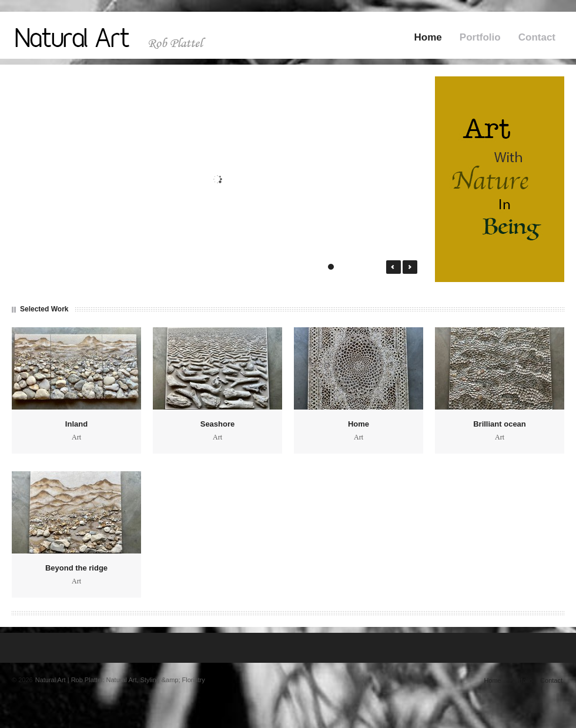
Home (428, 37)
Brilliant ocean (500, 424)
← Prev (394, 267)
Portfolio (480, 37)
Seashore (218, 424)
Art (76, 437)
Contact (537, 37)
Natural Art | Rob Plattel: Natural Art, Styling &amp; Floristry (120, 680)
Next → (410, 267)
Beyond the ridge (76, 568)
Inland (76, 424)
